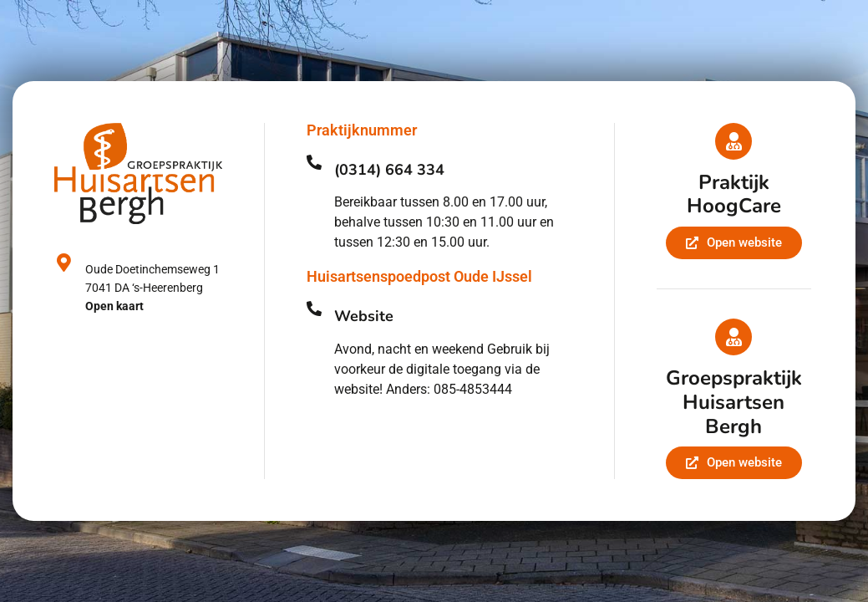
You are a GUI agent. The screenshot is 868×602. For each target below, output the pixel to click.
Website (364, 316)
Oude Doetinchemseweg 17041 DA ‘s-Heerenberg (152, 288)
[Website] (314, 309)
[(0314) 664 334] (314, 162)
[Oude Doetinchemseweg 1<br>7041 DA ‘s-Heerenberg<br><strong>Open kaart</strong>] (63, 263)
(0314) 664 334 (389, 170)
